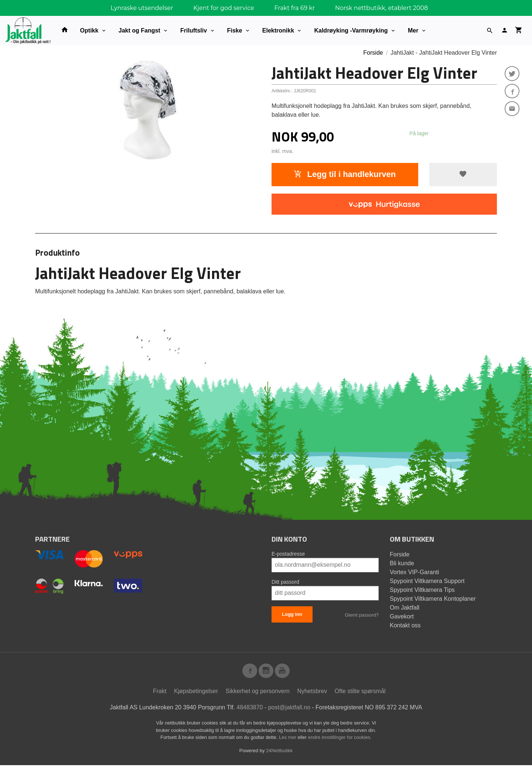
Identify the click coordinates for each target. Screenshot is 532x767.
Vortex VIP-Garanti (414, 572)
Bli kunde (402, 563)
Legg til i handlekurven (345, 174)
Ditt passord (285, 582)
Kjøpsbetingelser (196, 693)
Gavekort (402, 616)
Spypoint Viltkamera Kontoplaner (433, 599)
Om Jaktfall (405, 608)
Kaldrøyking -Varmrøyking (351, 30)
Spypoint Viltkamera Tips (422, 590)
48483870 (250, 709)
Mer (413, 30)
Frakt (160, 693)
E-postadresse (288, 554)
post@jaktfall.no (289, 709)
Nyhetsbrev (312, 693)
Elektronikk (278, 30)
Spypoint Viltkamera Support (427, 581)
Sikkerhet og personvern (258, 693)
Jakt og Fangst (139, 30)
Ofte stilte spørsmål (360, 693)
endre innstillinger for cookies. (340, 739)
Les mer (288, 739)
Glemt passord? (362, 615)
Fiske (235, 30)
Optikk (89, 30)
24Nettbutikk (279, 752)
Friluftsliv (194, 30)
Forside (373, 53)
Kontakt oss (405, 625)
